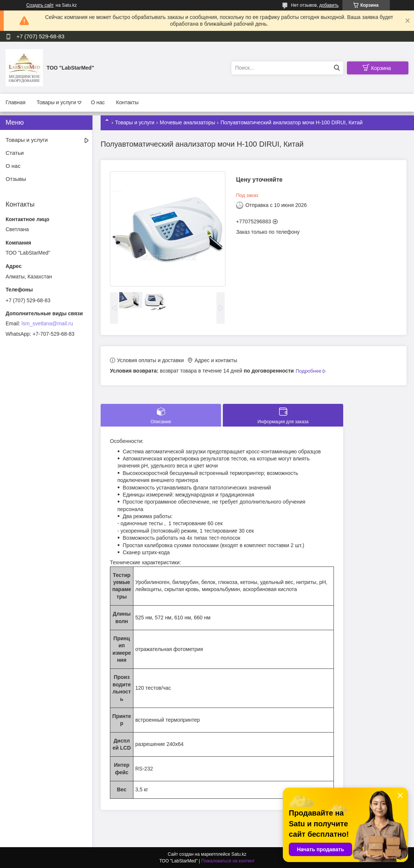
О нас (98, 102)
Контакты (127, 102)
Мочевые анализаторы (188, 122)
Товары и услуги (56, 102)
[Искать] (337, 68)
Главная (15, 102)
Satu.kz (239, 854)
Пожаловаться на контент (228, 861)
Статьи (15, 153)
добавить (329, 5)
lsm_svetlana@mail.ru (47, 323)
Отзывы (16, 179)
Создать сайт (40, 5)
